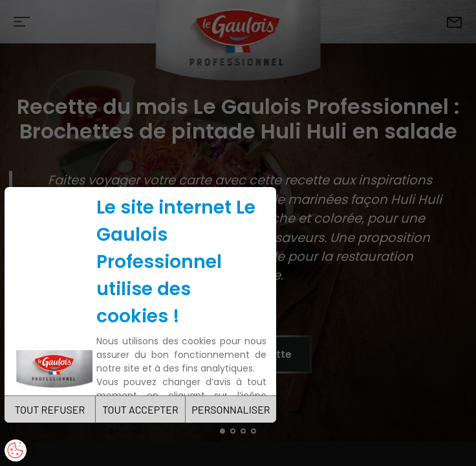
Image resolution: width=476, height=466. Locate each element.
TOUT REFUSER (50, 409)
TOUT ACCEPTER (140, 409)
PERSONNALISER (231, 409)
